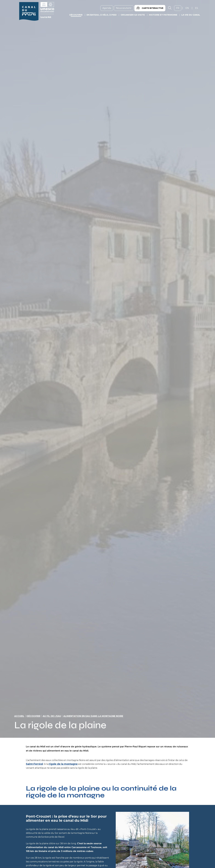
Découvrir (33, 716)
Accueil (19, 716)
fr (179, 8)
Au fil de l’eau (52, 716)
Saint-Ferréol (34, 764)
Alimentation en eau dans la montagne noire (93, 716)
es (198, 8)
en (188, 8)
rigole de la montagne (63, 764)
